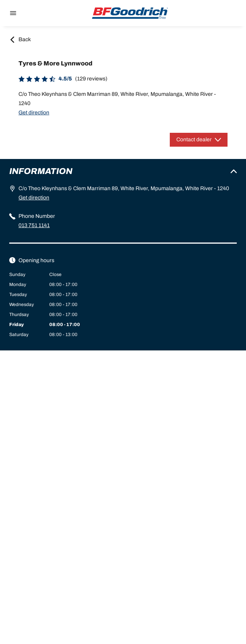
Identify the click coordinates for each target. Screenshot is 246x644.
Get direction (34, 113)
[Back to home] (130, 13)
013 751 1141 (34, 225)
